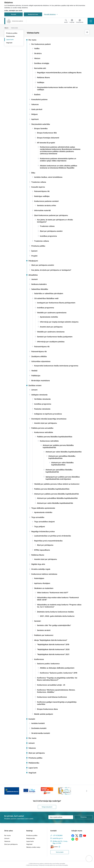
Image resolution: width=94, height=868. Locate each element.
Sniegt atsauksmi (47, 807)
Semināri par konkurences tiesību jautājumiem (55, 337)
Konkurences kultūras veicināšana (44, 574)
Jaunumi (34, 279)
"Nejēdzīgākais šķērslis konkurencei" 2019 (53, 644)
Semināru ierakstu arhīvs (47, 205)
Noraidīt (14, 14)
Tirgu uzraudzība (38, 517)
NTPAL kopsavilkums (42, 550)
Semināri (38, 621)
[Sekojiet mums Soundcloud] (77, 839)
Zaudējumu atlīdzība (39, 356)
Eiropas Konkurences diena (47, 709)
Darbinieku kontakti (39, 728)
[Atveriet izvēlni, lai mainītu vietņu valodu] (72, 21)
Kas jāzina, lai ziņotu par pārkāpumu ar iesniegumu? (51, 270)
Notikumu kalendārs (39, 284)
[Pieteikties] (84, 817)
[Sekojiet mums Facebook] (73, 836)
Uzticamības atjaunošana (41, 361)
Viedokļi (34, 371)
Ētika (33, 173)
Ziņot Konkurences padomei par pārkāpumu (51, 215)
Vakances (35, 104)
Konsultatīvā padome (39, 99)
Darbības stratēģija (42, 63)
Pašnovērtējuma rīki (42, 191)
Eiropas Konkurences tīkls (47, 133)
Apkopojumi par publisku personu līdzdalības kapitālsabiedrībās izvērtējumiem (63, 478)
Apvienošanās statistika (49, 317)
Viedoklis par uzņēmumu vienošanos (51, 332)
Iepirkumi (35, 119)
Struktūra (38, 53)
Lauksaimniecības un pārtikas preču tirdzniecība (53, 536)
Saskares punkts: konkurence (48, 664)
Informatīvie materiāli (42, 210)
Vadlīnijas (41, 82)
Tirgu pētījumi (40, 527)
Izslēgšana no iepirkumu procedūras (48, 414)
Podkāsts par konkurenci (44, 635)
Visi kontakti (60, 852)
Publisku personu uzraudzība (42, 428)
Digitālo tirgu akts (38, 564)
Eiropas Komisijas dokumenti (48, 138)
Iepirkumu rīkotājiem (42, 583)
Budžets (37, 95)
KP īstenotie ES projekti (46, 143)
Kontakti (32, 719)
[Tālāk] (87, 791)
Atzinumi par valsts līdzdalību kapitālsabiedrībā (64, 452)
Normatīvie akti (40, 68)
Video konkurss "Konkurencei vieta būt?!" (53, 593)
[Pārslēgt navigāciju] (91, 21)
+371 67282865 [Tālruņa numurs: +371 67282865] (58, 835)
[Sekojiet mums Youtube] (85, 836)
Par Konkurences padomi (41, 44)
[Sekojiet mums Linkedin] (81, 836)
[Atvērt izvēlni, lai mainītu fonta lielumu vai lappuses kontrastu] (80, 21)
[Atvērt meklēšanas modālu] (66, 21)
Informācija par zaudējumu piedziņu (51, 342)
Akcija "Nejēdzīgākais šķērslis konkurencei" (51, 640)
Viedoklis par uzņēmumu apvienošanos (52, 313)
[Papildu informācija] (59, 847)
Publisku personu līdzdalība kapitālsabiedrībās (55, 437)
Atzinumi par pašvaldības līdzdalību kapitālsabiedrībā (57, 498)
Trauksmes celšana (39, 182)
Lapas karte (10, 40)
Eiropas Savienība (41, 128)
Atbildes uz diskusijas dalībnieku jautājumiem (57, 668)
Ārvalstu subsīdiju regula (41, 569)
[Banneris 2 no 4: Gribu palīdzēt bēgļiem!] (29, 791)
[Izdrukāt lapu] (87, 32)
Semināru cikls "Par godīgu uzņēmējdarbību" (54, 625)
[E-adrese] (54, 847)
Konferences (39, 659)
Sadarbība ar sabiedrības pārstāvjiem (49, 293)
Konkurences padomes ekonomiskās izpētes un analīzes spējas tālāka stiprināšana (58, 160)
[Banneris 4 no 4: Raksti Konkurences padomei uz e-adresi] (65, 791)
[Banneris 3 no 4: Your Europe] (47, 791)
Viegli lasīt (9, 43)
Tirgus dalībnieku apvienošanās (43, 508)
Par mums (32, 40)
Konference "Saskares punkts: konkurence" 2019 (59, 673)
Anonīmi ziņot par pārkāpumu (51, 327)
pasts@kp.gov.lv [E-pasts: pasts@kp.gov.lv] (58, 838)
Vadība (37, 48)
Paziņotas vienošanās (42, 409)
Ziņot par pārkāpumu (45, 545)
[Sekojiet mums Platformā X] (77, 836)
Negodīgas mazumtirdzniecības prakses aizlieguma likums (59, 73)
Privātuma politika (12, 33)
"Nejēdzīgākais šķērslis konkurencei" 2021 (53, 654)
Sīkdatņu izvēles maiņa (33, 847)
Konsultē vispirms (38, 187)
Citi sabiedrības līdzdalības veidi (46, 298)
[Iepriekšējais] (7, 791)
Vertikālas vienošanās (42, 399)
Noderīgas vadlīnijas (42, 196)
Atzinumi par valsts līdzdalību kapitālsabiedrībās (62, 464)
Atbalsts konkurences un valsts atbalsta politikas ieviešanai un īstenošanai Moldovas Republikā (59, 167)
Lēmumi (34, 390)
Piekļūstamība (11, 36)
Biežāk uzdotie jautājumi (44, 714)
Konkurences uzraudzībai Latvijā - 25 (51, 685)
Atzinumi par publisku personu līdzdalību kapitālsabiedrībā (57, 494)
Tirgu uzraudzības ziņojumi (44, 522)
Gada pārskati (37, 109)
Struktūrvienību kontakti (41, 733)
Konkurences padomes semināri (46, 201)
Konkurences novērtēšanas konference (52, 697)
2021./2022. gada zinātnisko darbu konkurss (57, 616)
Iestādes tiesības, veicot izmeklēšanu (48, 177)
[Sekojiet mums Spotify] (73, 839)
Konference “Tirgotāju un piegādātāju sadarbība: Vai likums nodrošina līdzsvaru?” (57, 679)
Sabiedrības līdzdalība (40, 289)
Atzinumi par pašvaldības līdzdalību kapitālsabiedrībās (62, 457)
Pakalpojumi (33, 261)
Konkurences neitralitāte (44, 432)
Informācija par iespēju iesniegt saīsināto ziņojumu (59, 322)
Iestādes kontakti (38, 723)
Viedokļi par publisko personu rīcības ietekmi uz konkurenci (57, 484)
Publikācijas (36, 376)
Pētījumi (34, 114)
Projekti (34, 256)
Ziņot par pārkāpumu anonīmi (51, 231)
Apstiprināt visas (33, 14)
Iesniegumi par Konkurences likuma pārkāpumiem (56, 303)
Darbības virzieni (35, 385)
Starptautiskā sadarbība (41, 124)
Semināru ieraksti (44, 630)
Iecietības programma (48, 236)
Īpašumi (34, 251)
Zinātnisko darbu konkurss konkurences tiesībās (55, 612)
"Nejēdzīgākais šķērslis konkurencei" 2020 (53, 649)
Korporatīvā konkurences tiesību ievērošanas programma (56, 366)
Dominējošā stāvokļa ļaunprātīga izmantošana (49, 419)
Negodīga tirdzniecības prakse (43, 532)
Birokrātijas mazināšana (41, 381)
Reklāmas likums (43, 77)
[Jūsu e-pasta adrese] (61, 817)
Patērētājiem (39, 578)
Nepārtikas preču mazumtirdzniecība (48, 541)
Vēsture (37, 58)
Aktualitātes (33, 275)
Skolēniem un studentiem (44, 588)
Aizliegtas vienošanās (39, 395)
